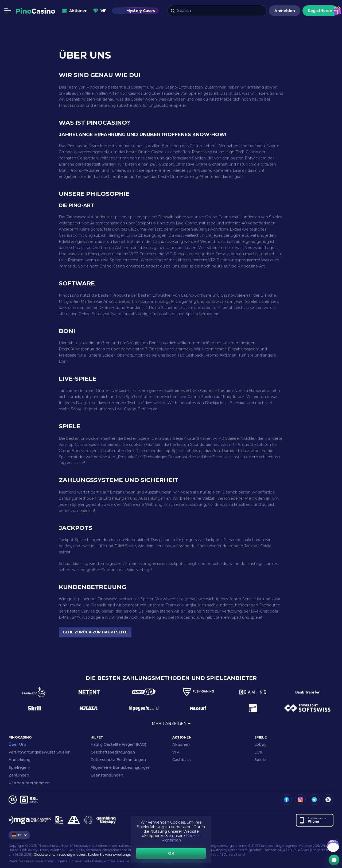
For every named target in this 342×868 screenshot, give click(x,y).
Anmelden (285, 11)
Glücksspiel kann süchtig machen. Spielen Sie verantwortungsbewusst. (89, 854)
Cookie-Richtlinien (181, 838)
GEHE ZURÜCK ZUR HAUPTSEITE (95, 632)
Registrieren (320, 11)
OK (171, 853)
